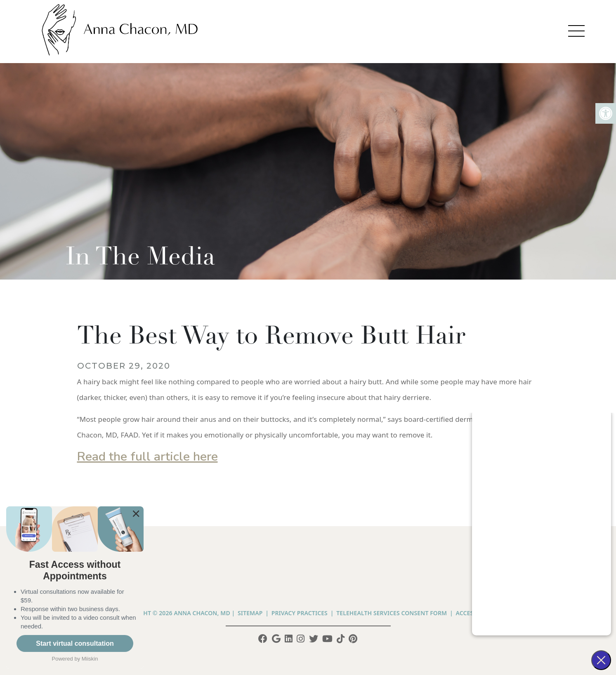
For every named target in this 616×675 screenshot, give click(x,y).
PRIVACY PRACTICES (300, 613)
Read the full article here (148, 457)
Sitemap (250, 613)
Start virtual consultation (75, 643)
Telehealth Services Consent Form (392, 613)
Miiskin (90, 659)
